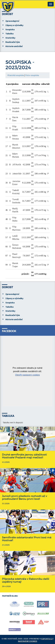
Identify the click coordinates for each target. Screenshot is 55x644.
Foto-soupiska (32, 75)
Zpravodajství (12, 21)
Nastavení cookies (28, 641)
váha (44, 84)
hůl (48, 84)
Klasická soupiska (16, 75)
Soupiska (10, 29)
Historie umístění (14, 46)
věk (33, 84)
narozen (26, 84)
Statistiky (10, 38)
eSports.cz (47, 639)
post (10, 84)
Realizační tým (13, 42)
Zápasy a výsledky (14, 25)
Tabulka (9, 33)
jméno (15, 84)
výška (37, 84)
